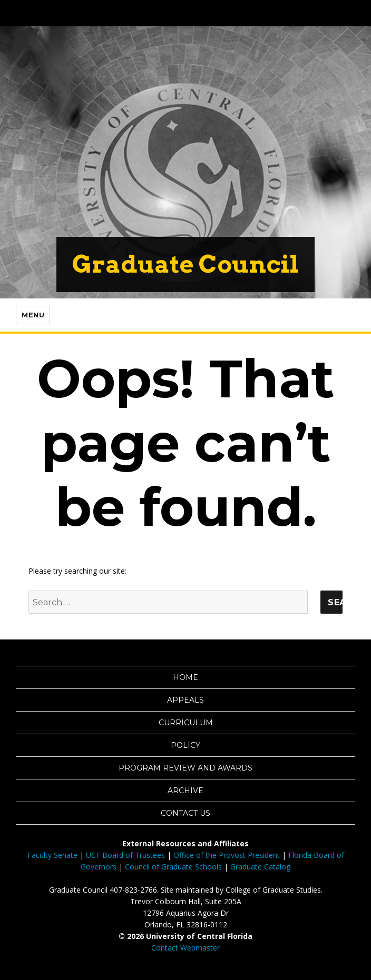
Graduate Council (185, 264)
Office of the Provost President (227, 855)
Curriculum (186, 723)
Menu (33, 315)
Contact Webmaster (185, 948)
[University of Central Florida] (80, 13)
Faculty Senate (52, 855)
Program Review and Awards (185, 768)
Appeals (185, 700)
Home (185, 677)
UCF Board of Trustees (125, 855)
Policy (185, 745)
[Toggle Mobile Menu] (360, 12)
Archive (185, 791)
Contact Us (185, 813)
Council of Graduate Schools (173, 867)
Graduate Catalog (260, 867)
